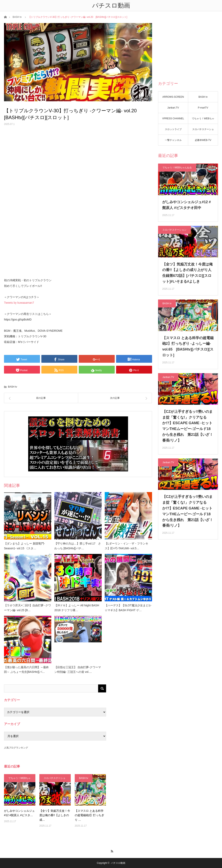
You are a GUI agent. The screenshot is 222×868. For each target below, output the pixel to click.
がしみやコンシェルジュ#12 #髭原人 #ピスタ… (19, 813)
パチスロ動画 (118, 863)
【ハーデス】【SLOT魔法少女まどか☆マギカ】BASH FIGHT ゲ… (128, 608)
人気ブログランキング (16, 748)
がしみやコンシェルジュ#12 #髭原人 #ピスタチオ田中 (187, 205)
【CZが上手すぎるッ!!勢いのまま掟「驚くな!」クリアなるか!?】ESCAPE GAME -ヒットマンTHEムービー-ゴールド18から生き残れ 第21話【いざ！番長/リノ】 (188, 426)
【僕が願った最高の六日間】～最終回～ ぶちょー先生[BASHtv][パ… (26, 670)
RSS (111, 851)
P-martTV (203, 108)
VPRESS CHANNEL (173, 119)
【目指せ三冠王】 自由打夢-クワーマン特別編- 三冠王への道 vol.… (78, 670)
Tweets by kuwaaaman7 (19, 303)
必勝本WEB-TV (203, 140)
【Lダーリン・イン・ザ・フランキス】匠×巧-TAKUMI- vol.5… (126, 546)
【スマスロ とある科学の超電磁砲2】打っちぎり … (90, 815)
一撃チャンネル (173, 140)
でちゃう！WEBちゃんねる (203, 121)
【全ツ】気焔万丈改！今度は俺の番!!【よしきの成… (55, 815)
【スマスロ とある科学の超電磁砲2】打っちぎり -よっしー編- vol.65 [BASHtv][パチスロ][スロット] (188, 347)
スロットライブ (173, 129)
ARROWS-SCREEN (173, 97)
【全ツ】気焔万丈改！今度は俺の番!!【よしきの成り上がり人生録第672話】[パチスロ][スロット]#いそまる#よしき (187, 273)
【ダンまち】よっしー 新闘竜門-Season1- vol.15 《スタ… (24, 546)
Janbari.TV (173, 108)
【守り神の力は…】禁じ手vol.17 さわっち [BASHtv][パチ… (78, 546)
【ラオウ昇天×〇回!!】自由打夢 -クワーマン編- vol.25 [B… (27, 608)
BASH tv (17, 17)
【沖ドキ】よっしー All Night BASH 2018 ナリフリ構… (77, 608)
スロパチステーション (203, 131)
